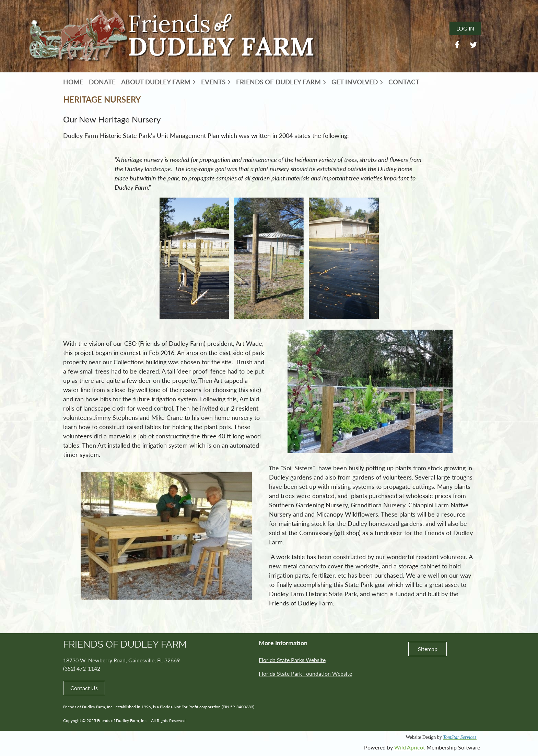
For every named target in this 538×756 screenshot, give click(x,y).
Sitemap (428, 649)
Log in (465, 28)
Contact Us (84, 688)
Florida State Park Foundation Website (305, 674)
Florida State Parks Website (292, 660)
